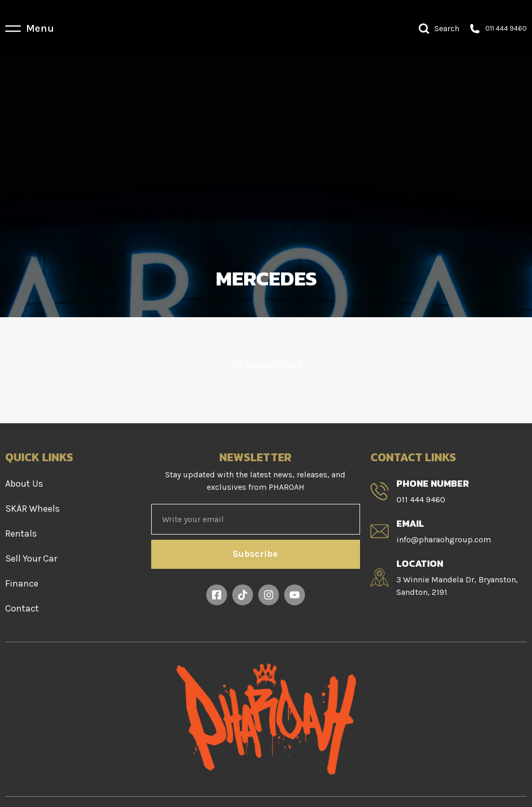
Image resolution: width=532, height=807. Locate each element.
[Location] (380, 577)
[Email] (380, 531)
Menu (40, 28)
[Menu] (13, 29)
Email (410, 523)
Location (420, 563)
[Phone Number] (380, 491)
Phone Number (433, 483)
